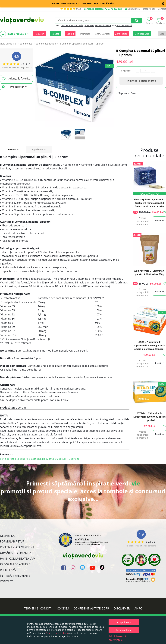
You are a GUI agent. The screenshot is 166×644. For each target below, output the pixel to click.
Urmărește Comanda (16, 553)
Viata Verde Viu (8, 44)
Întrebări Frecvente (15, 576)
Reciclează (8, 570)
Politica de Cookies (57, 633)
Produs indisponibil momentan (142, 221)
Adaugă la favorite (16, 79)
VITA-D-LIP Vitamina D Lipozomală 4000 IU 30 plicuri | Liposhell (149, 417)
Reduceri (40, 34)
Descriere (13, 149)
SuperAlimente (103, 25)
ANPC (138, 608)
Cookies (63, 608)
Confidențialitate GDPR (91, 608)
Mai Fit (70, 34)
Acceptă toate (124, 622)
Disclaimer (122, 608)
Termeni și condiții (38, 608)
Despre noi (149, 9)
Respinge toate (124, 630)
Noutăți (55, 34)
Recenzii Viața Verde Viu (18, 547)
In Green (89, 25)
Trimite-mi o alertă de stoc (141, 81)
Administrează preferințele (117, 638)
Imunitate (85, 34)
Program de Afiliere (15, 564)
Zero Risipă (121, 34)
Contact (162, 9)
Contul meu (133, 9)
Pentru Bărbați (102, 34)
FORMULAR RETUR (12, 541)
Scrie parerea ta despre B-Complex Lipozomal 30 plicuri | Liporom (39, 459)
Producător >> (15, 87)
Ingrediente (39, 149)
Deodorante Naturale (72, 25)
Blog (162, 34)
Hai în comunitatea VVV (17, 558)
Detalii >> (160, 220)
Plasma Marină (124, 25)
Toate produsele (15, 34)
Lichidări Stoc (142, 34)
